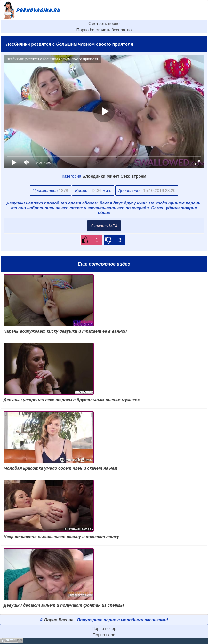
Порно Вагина (59, 620)
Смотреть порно (104, 24)
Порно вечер (104, 628)
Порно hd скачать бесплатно (104, 30)
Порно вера (104, 635)
